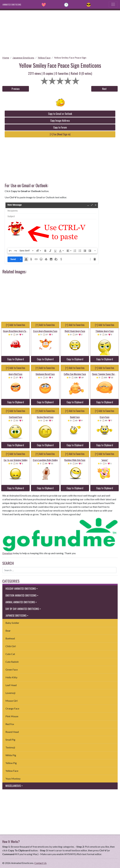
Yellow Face (44, 58)
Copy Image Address (60, 121)
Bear (8, 631)
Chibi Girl (11, 646)
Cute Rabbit (12, 662)
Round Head (12, 732)
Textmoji (10, 747)
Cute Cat (10, 654)
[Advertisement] (60, 32)
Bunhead (10, 638)
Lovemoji (10, 693)
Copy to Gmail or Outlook (60, 114)
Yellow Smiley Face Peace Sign (70, 58)
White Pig (11, 755)
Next (104, 89)
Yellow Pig (11, 763)
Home (6, 58)
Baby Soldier (12, 623)
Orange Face (12, 708)
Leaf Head (11, 685)
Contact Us (40, 863)
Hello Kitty (11, 677)
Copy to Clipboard (16, 359)
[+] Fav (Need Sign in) (60, 134)
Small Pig (10, 740)
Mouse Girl (11, 701)
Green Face (12, 669)
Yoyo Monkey (13, 779)
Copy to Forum (60, 127)
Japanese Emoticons (23, 58)
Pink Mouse (12, 716)
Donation (7, 553)
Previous (16, 89)
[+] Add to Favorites (16, 325)
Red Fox (10, 724)
